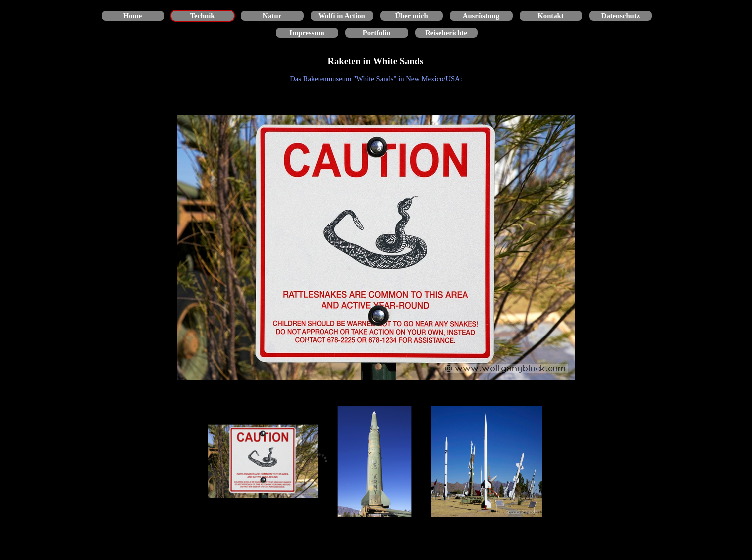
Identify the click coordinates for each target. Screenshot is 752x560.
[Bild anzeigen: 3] (487, 462)
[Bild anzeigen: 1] (263, 462)
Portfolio (376, 33)
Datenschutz (620, 16)
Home (133, 16)
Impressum (307, 33)
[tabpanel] (376, 79)
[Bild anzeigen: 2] (375, 462)
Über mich (411, 16)
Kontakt (550, 16)
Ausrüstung (481, 16)
